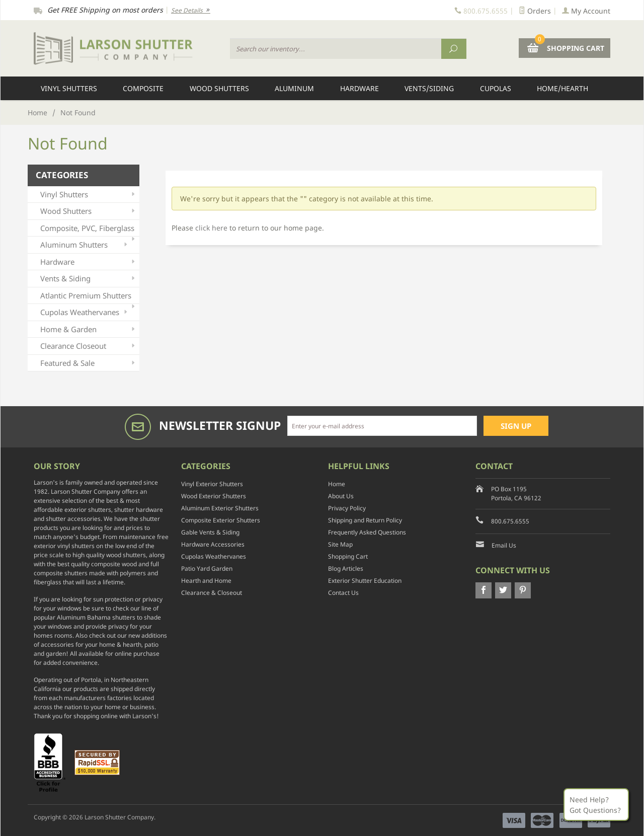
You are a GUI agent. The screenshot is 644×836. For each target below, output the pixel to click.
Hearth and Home (206, 581)
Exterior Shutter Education (365, 581)
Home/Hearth (562, 88)
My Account (586, 11)
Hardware (359, 88)
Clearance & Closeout (212, 593)
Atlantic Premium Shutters (89, 297)
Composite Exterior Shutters (221, 520)
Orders (535, 11)
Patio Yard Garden (207, 568)
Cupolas (496, 88)
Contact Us (343, 593)
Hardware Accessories (213, 544)
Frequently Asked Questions (367, 532)
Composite (143, 88)
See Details (191, 10)
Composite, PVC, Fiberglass (89, 230)
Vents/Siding (429, 88)
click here (211, 228)
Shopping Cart (348, 556)
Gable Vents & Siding (210, 532)
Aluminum (294, 88)
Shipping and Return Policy (365, 520)
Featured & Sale (89, 363)
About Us (341, 496)
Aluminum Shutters (85, 245)
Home (37, 112)
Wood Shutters (219, 88)
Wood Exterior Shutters (214, 496)
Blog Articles (346, 568)
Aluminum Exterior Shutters (220, 508)
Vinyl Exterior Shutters (212, 484)
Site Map (340, 544)
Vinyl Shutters (69, 88)
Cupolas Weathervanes (85, 312)
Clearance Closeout (89, 346)
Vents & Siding (89, 279)
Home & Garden (89, 329)
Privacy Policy (347, 508)
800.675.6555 (510, 521)
